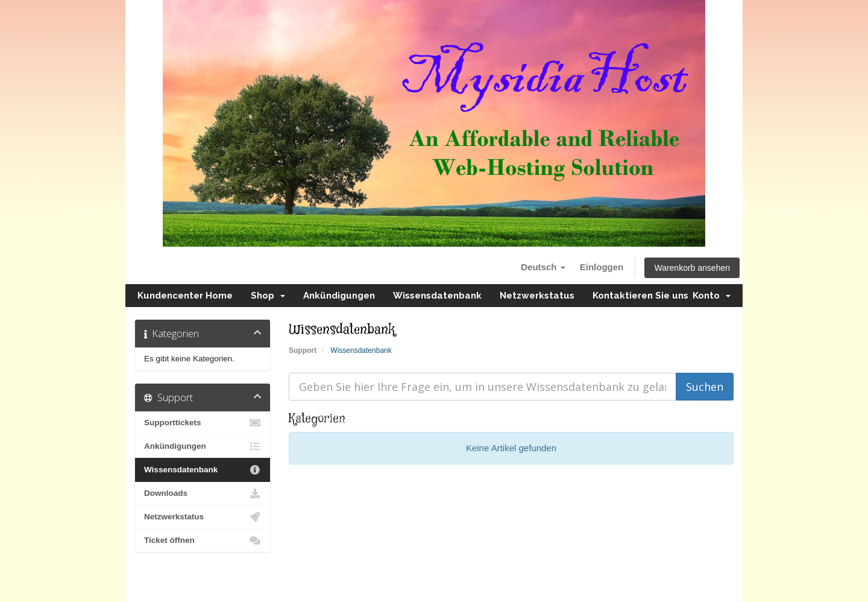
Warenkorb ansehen (692, 268)
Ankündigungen (339, 296)
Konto (712, 296)
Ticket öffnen (203, 540)
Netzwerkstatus (537, 296)
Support (303, 350)
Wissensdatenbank (437, 296)
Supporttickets (203, 423)
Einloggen (602, 267)
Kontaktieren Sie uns (640, 296)
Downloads (203, 493)
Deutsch (543, 267)
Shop (268, 296)
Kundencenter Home (185, 296)
